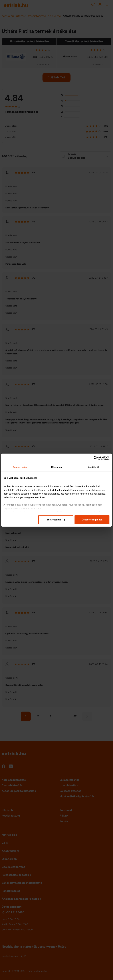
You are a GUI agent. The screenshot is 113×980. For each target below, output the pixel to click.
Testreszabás (56, 520)
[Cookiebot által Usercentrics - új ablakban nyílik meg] (96, 458)
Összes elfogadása (92, 520)
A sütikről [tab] (93, 467)
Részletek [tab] (56, 467)
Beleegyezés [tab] (20, 467)
